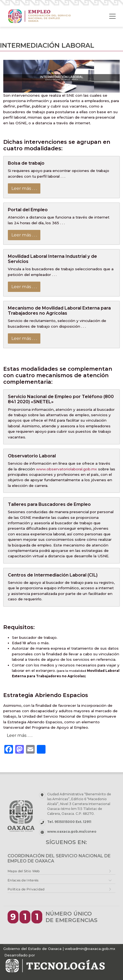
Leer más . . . (24, 188)
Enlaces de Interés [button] (23, 880)
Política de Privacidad (26, 889)
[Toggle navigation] (112, 16)
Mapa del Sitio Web (24, 871)
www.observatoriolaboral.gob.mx (67, 469)
